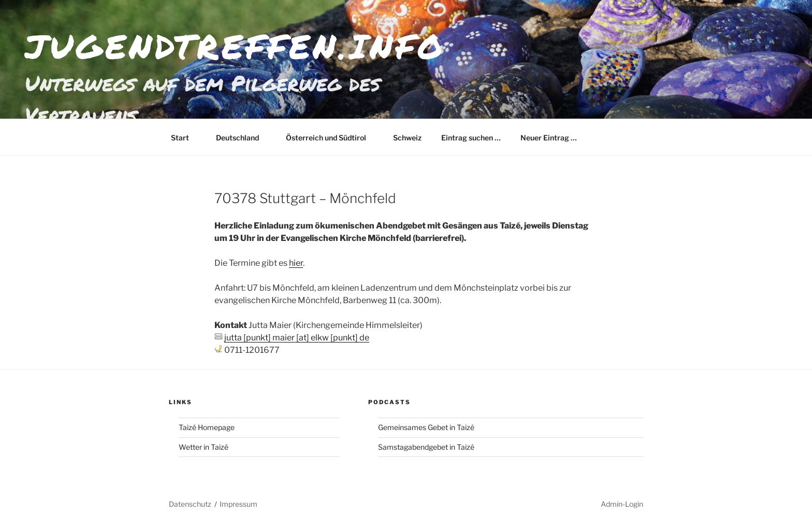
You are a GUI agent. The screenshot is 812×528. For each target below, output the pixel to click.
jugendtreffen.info (235, 46)
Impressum (238, 504)
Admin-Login (622, 504)
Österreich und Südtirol (331, 138)
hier (296, 263)
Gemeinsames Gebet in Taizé (426, 427)
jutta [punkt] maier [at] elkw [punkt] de (297, 338)
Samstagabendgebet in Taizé (426, 447)
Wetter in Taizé (204, 447)
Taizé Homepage (207, 427)
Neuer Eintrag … (549, 138)
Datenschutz (190, 504)
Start (185, 138)
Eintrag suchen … (471, 138)
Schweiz (407, 138)
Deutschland (242, 138)
